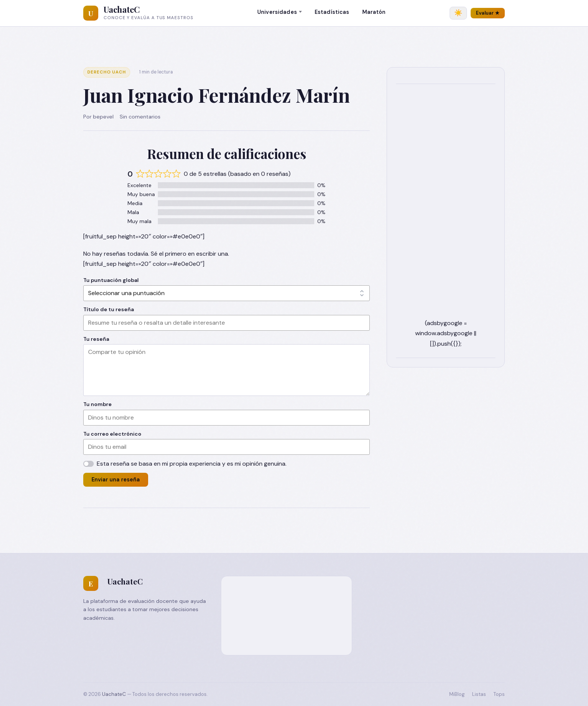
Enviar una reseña (116, 480)
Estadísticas (332, 12)
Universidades (277, 12)
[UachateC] (91, 13)
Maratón (374, 12)
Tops (499, 694)
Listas (479, 694)
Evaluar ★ (488, 13)
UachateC (122, 9)
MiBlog (457, 694)
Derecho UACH (107, 72)
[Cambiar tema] (458, 13)
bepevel (103, 117)
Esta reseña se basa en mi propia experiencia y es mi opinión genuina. (192, 464)
